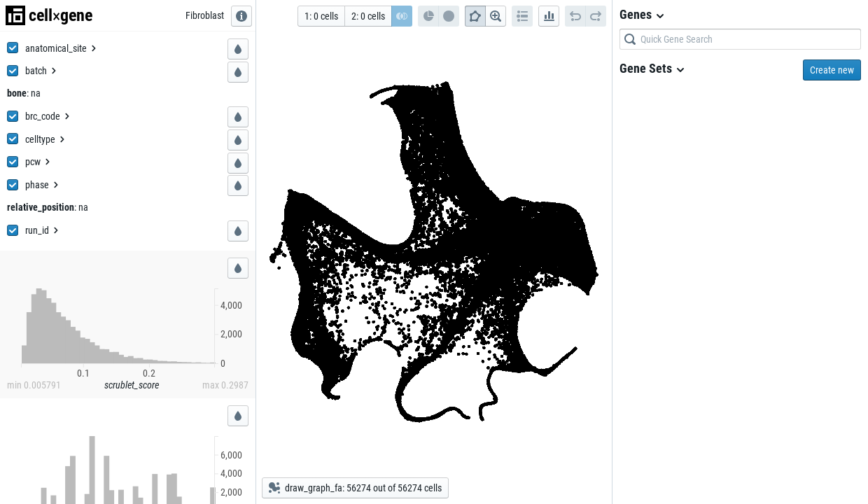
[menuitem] (61, 48)
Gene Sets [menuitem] (653, 68)
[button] (238, 49)
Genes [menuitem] (643, 14)
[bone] (17, 93)
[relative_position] (41, 207)
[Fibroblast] (205, 15)
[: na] (34, 93)
